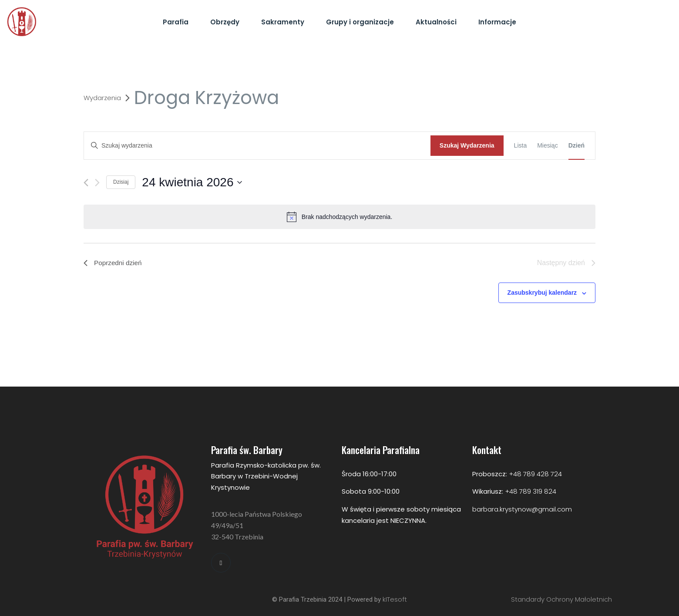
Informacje (497, 22)
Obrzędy (225, 22)
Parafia (176, 22)
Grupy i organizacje (360, 22)
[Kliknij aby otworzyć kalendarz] (192, 182)
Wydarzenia (102, 98)
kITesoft (395, 599)
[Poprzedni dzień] (86, 183)
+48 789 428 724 (535, 474)
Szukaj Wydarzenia (467, 145)
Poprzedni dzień (114, 263)
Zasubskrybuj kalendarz (542, 293)
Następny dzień (566, 263)
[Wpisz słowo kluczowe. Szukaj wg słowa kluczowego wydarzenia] (257, 146)
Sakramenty (283, 22)
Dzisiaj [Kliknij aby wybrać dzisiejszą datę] (121, 182)
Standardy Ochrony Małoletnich (561, 599)
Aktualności (436, 22)
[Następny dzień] (97, 183)
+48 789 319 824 (531, 491)
